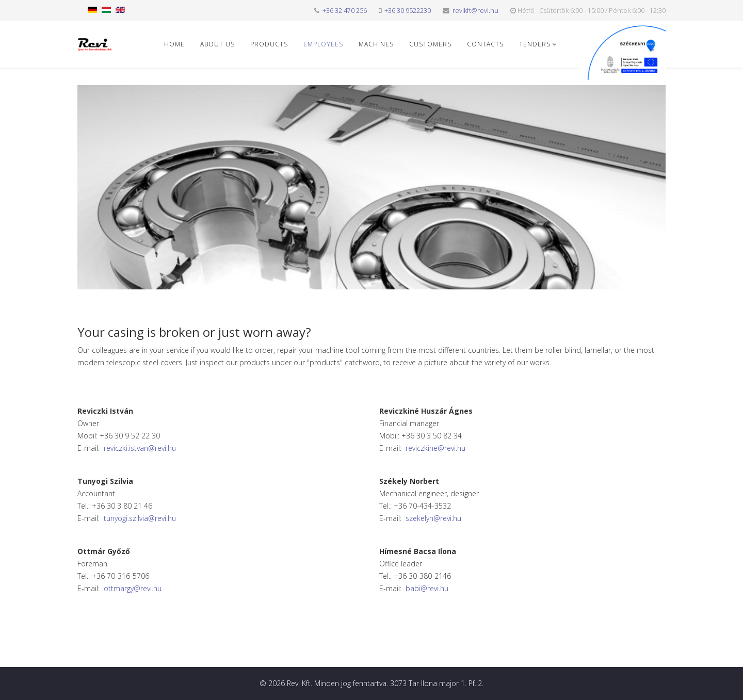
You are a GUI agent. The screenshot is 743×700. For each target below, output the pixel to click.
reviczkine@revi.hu (435, 448)
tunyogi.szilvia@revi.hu (140, 518)
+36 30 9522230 (408, 11)
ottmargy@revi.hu (133, 588)
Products (269, 44)
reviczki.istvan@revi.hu (140, 448)
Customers (430, 44)
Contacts (485, 44)
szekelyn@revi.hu (433, 518)
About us (217, 44)
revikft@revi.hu (475, 11)
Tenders (535, 44)
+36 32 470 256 (345, 11)
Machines (376, 44)
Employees (323, 44)
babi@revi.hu (427, 588)
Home (174, 44)
